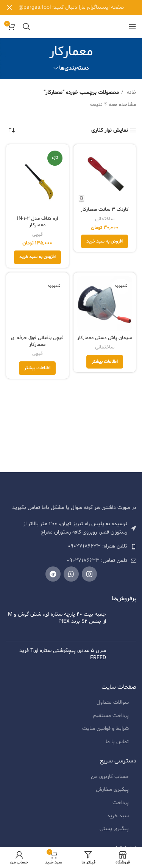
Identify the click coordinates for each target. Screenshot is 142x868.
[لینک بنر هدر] (82, 8)
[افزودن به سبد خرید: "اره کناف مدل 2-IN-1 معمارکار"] (37, 257)
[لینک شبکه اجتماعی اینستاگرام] (89, 574)
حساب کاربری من (110, 780)
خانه (131, 93)
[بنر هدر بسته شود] (9, 8)
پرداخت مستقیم (111, 719)
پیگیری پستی (114, 832)
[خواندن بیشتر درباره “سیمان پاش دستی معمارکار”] (105, 362)
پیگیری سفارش (112, 793)
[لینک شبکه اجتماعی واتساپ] (71, 574)
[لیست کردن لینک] (71, 546)
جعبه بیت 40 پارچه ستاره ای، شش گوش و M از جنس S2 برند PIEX (57, 618)
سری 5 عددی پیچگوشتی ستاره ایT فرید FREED (63, 654)
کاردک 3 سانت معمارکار (105, 210)
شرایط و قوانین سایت (105, 732)
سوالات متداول (113, 705)
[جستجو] (27, 26)
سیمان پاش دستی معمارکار (105, 338)
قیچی (37, 235)
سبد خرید (118, 819)
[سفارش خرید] (11, 131)
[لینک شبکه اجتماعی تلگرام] (53, 574)
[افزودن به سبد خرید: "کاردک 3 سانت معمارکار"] (105, 241)
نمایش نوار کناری (110, 130)
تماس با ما (117, 745)
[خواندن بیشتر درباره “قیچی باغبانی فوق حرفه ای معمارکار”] (37, 368)
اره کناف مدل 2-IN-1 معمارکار (37, 222)
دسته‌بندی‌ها (74, 68)
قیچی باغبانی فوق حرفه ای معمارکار (37, 341)
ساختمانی (105, 219)
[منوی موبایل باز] (133, 26)
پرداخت (121, 806)
